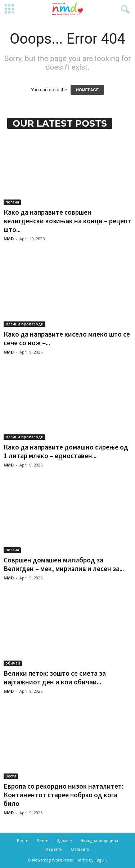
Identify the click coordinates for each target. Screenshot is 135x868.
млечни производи (24, 324)
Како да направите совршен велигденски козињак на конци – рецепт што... (67, 221)
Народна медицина (99, 840)
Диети (43, 840)
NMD (9, 239)
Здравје (64, 840)
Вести (11, 776)
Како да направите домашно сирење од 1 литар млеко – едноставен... (66, 451)
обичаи (13, 663)
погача (12, 202)
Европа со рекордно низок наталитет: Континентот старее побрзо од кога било (63, 795)
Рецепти (54, 849)
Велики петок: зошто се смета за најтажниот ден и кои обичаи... (55, 678)
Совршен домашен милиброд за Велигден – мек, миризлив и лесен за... (64, 564)
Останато (80, 849)
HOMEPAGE (87, 90)
